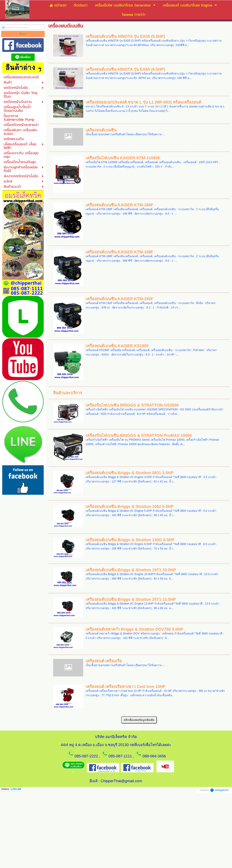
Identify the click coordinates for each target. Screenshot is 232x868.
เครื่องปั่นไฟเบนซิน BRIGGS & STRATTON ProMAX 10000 (139, 435)
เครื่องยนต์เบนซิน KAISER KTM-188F (119, 252)
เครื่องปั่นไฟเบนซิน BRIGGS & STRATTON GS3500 (132, 405)
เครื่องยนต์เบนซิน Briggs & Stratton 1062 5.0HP (129, 506)
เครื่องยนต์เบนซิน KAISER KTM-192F (119, 299)
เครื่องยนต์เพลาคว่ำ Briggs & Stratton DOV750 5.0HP (134, 629)
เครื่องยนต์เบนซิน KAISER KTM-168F (119, 205)
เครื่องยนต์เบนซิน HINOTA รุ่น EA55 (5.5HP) (125, 36)
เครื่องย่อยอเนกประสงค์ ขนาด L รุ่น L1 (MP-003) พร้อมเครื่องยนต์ (143, 102)
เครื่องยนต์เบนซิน (101, 130)
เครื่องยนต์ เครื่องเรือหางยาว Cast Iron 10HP (125, 687)
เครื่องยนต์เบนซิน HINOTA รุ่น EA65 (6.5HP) (125, 69)
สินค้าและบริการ (68, 393)
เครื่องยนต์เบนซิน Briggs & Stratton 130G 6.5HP (130, 540)
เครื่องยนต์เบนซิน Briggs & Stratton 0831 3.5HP (129, 473)
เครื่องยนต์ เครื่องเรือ (104, 661)
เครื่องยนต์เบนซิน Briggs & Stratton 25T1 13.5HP (131, 599)
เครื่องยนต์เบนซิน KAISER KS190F (117, 346)
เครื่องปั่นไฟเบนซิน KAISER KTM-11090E (123, 158)
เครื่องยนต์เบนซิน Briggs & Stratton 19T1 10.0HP (131, 570)
